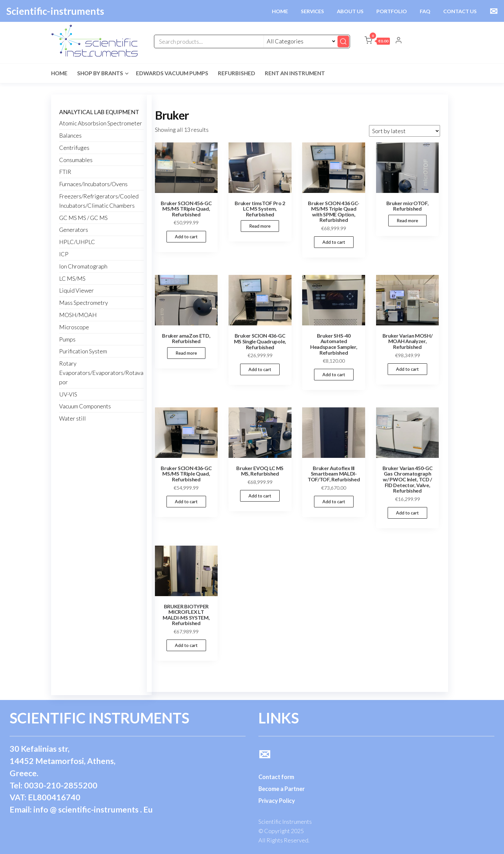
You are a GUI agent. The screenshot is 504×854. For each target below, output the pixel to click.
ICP (64, 254)
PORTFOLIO (392, 11)
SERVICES (312, 11)
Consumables (76, 160)
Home (59, 73)
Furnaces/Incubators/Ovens (93, 184)
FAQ (425, 11)
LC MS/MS (72, 278)
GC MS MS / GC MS (83, 218)
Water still (72, 418)
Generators (74, 230)
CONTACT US (460, 11)
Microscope (74, 327)
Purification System (83, 351)
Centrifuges (74, 148)
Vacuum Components (85, 406)
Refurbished (237, 73)
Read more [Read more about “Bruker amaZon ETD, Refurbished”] (186, 353)
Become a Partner (282, 789)
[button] (377, 41)
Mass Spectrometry (84, 303)
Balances (70, 135)
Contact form (276, 777)
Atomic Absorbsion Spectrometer (101, 123)
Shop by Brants (100, 73)
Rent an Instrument (295, 73)
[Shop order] (405, 131)
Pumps (67, 339)
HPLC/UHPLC (77, 242)
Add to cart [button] (186, 236)
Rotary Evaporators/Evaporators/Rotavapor (101, 373)
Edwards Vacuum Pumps (172, 73)
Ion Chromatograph (83, 266)
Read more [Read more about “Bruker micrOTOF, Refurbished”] (407, 220)
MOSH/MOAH (78, 315)
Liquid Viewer (76, 290)
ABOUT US (350, 11)
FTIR (65, 172)
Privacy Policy (277, 801)
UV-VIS (68, 394)
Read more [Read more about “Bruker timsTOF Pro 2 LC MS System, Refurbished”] (260, 226)
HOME (280, 11)
